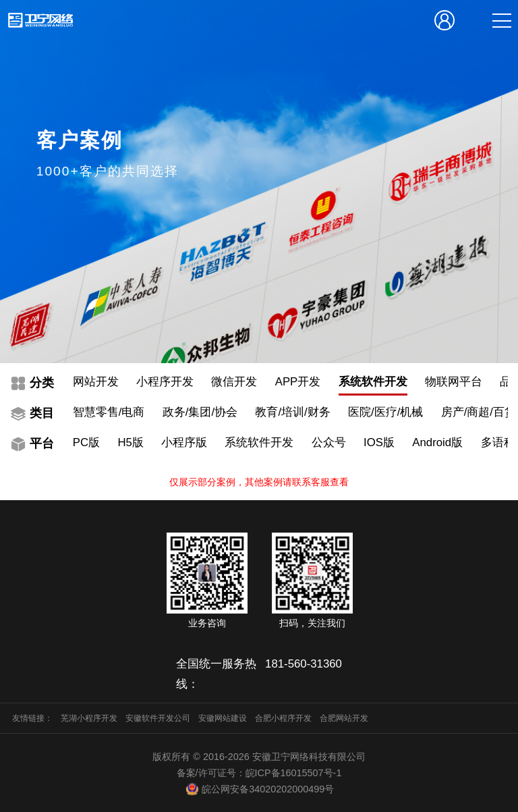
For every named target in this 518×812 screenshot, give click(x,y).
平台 (42, 443)
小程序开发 (165, 382)
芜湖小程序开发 (89, 718)
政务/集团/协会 (200, 412)
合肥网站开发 (344, 718)
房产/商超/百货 (479, 412)
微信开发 (234, 382)
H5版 (130, 442)
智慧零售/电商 (109, 412)
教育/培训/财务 (292, 412)
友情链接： (32, 718)
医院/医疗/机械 (385, 412)
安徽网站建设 (223, 718)
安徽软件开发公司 (158, 718)
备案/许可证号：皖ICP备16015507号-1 (259, 773)
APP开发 (298, 382)
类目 (42, 413)
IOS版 (379, 442)
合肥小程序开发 (283, 718)
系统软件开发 (373, 382)
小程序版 (184, 442)
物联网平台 (454, 382)
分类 (42, 383)
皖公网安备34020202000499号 (259, 789)
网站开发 (96, 382)
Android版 (437, 442)
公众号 (329, 442)
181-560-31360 (304, 664)
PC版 (86, 442)
